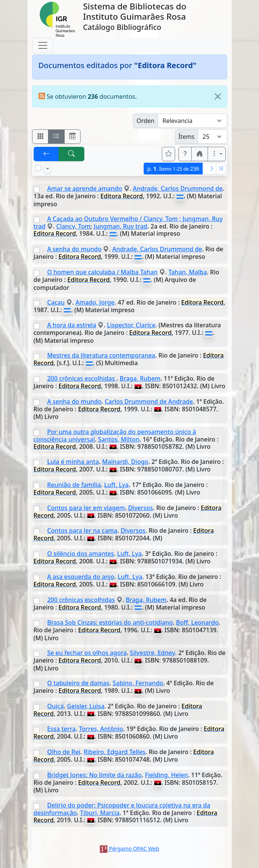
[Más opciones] (217, 154)
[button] (185, 154)
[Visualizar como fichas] (40, 137)
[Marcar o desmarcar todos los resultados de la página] (38, 168)
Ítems (187, 137)
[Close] (218, 96)
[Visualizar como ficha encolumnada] (56, 137)
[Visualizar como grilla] (73, 137)
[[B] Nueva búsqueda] (71, 154)
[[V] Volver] (47, 154)
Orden (146, 121)
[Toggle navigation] (43, 45)
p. (173, 169)
